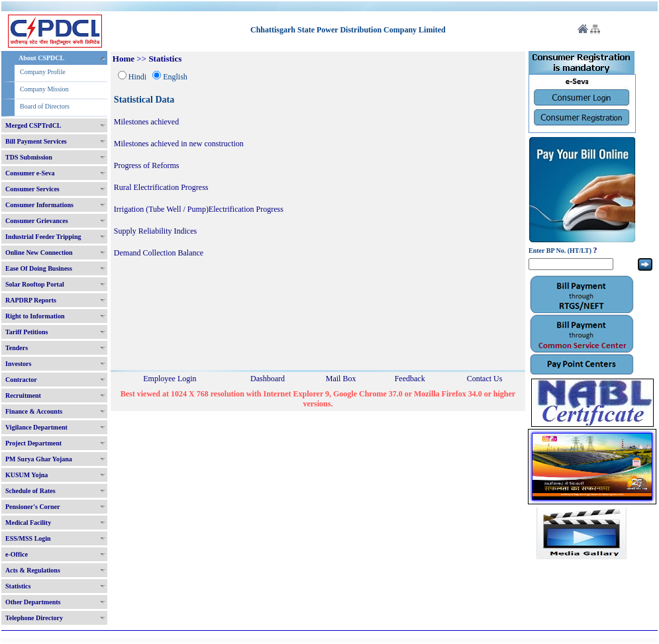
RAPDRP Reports (31, 300)
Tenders (17, 348)
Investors (18, 364)
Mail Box (341, 379)
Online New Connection (39, 253)
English (175, 77)
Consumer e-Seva (30, 173)
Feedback (410, 379)
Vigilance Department (36, 427)
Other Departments (33, 602)
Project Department (33, 443)
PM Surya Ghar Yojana (39, 459)
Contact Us (485, 379)
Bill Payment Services (36, 141)
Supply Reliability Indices (155, 231)
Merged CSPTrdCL (33, 125)
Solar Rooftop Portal (35, 284)
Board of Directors (45, 106)
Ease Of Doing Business (39, 268)
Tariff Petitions (26, 332)
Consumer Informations (39, 205)
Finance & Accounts (34, 411)
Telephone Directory (34, 618)
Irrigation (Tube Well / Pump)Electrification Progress (199, 209)
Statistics (18, 586)
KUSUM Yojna (26, 475)
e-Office (17, 554)
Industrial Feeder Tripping (43, 237)
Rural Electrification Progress (161, 187)
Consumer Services (32, 189)
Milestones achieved (146, 122)
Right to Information (35, 316)
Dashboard (268, 379)
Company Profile (43, 72)
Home (124, 59)
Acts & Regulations (33, 570)
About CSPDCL (41, 58)
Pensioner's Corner (33, 507)
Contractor (21, 380)
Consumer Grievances (37, 221)
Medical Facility (28, 523)
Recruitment (23, 395)
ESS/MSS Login (28, 538)
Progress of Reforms (147, 165)
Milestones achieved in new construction (179, 144)
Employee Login (170, 379)
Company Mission (44, 89)
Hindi (137, 77)
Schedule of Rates (30, 491)
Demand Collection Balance (159, 253)
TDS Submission (29, 157)
